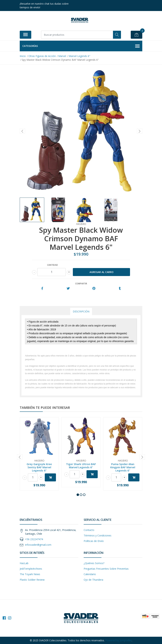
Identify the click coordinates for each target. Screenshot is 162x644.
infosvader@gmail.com (38, 545)
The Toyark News (30, 574)
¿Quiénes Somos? (94, 563)
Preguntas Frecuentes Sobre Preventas (106, 569)
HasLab (24, 563)
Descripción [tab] (81, 311)
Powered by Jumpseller (118, 640)
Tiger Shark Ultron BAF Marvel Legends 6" (81, 466)
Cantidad (52, 265)
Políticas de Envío (94, 541)
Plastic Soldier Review (32, 580)
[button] (78, 495)
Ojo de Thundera (93, 580)
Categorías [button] (81, 46)
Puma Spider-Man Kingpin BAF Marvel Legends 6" (123, 467)
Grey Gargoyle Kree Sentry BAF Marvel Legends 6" (39, 467)
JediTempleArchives (31, 569)
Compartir (81, 284)
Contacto (89, 530)
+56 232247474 (34, 539)
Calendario (90, 574)
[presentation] (22, 131)
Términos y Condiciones (98, 535)
